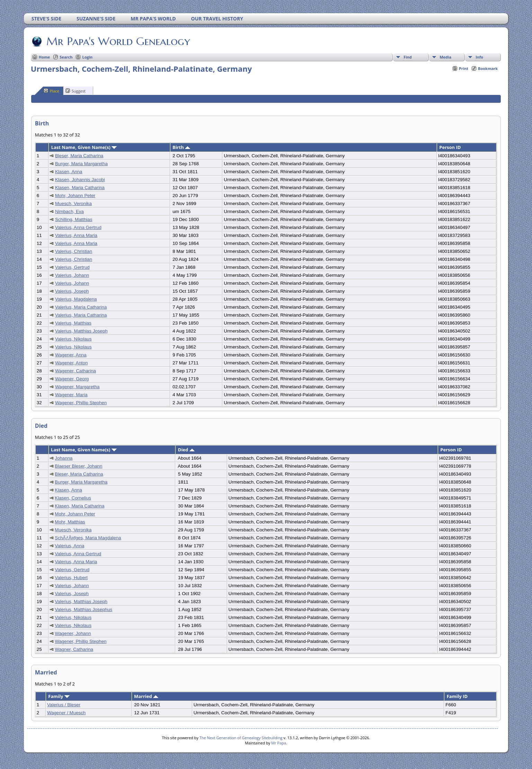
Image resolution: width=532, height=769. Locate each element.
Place (51, 91)
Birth (181, 147)
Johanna (64, 458)
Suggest (76, 91)
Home (45, 57)
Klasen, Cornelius (73, 498)
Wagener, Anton (71, 363)
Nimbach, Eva (69, 211)
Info (479, 57)
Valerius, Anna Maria (76, 235)
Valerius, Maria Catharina (81, 307)
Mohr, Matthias (70, 522)
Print (464, 68)
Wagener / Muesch (66, 713)
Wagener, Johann (73, 633)
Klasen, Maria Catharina (80, 188)
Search (66, 57)
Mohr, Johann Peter (75, 196)
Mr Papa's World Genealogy (118, 41)
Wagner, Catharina (74, 649)
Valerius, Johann (72, 275)
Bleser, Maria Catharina (79, 156)
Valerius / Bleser (64, 705)
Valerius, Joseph (72, 291)
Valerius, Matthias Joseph (81, 331)
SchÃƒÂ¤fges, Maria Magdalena (88, 538)
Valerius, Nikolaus (73, 339)
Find (408, 57)
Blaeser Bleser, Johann (78, 466)
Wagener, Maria (71, 395)
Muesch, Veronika (73, 204)
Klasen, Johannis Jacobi (80, 180)
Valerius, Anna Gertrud (78, 227)
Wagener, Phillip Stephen (81, 403)
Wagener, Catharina (76, 371)
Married (146, 696)
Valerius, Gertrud (72, 267)
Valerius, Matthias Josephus (83, 609)
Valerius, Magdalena (76, 299)
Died (186, 450)
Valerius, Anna (69, 546)
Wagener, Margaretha (77, 387)
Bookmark (488, 68)
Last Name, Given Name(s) (84, 147)
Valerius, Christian (74, 251)
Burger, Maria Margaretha (81, 164)
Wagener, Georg (72, 379)
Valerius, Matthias (73, 323)
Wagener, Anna (71, 355)
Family (59, 696)
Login (87, 57)
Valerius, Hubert (71, 578)
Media (445, 57)
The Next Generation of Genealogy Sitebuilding (241, 738)
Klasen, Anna (69, 172)
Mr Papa (279, 743)
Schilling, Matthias (74, 219)
